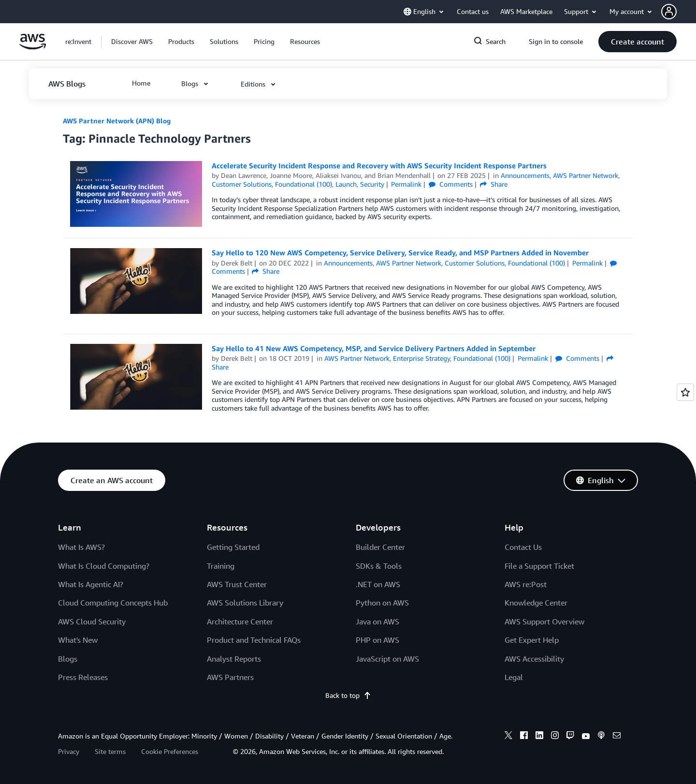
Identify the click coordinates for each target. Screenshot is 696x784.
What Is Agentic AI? (91, 584)
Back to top (348, 695)
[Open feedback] (685, 392)
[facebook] (524, 737)
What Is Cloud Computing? (104, 566)
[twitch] (570, 737)
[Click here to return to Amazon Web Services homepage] (33, 47)
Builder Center (380, 547)
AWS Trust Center (237, 584)
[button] (679, 12)
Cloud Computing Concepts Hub (113, 603)
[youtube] (586, 737)
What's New (78, 640)
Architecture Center (240, 621)
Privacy (69, 751)
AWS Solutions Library (245, 603)
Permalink (406, 184)
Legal (514, 677)
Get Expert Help (532, 640)
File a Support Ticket (539, 566)
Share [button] (494, 184)
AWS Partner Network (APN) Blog (117, 121)
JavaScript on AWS (387, 659)
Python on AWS (382, 603)
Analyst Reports (234, 659)
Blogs (68, 659)
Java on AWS (377, 621)
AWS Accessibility (534, 659)
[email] (617, 737)
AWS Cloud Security (92, 621)
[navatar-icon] (669, 12)
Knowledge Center (536, 603)
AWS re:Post (526, 584)
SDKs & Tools (379, 566)
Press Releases (83, 677)
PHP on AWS (377, 640)
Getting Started (233, 547)
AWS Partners (230, 677)
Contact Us (523, 547)
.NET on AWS (378, 584)
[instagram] (555, 737)
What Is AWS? (81, 547)
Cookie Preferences (170, 751)
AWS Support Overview (544, 621)
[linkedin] (539, 737)
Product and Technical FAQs (254, 640)
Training (221, 566)
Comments (451, 184)
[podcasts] (601, 737)
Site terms (110, 751)
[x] (508, 737)
